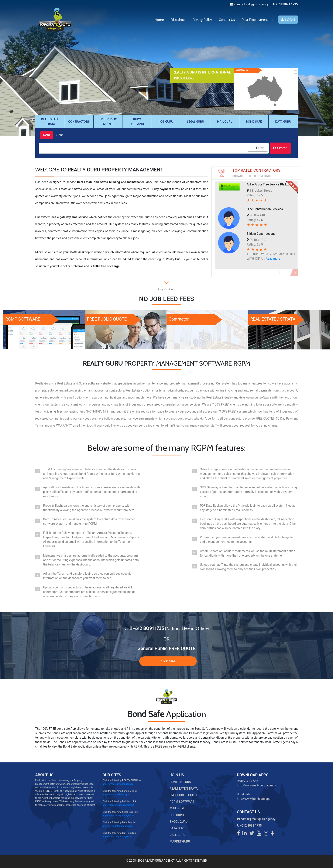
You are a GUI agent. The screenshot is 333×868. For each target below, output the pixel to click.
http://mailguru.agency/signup (118, 805)
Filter (258, 148)
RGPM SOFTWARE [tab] (137, 121)
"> (166, 661)
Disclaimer (178, 20)
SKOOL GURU (179, 822)
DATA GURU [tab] (283, 121)
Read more (273, 259)
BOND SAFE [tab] (254, 121)
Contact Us (227, 20)
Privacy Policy (202, 20)
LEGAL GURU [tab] (195, 121)
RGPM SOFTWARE (182, 802)
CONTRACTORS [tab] (79, 121)
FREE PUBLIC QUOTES (185, 795)
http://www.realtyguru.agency (118, 784)
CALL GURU (178, 835)
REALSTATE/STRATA (184, 789)
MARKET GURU (180, 841)
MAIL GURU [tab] (225, 121)
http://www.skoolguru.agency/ (118, 815)
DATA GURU (178, 828)
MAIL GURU (177, 808)
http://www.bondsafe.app (116, 794)
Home (159, 20)
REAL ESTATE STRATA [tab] (50, 121)
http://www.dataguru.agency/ (118, 826)
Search (280, 148)
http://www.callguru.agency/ (117, 836)
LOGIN (288, 20)
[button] (280, 273)
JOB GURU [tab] (166, 121)
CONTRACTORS (180, 782)
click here (168, 661)
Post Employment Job (258, 20)
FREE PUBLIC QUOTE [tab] (108, 121)
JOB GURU (177, 815)
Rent (47, 135)
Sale (60, 135)
